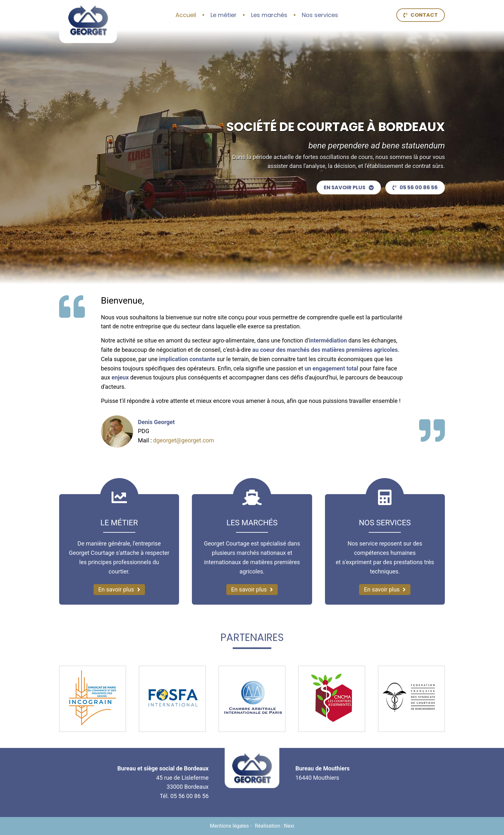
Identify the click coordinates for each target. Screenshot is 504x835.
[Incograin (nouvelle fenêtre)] (93, 699)
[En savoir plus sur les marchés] (252, 590)
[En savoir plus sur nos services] (385, 590)
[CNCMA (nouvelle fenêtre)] (332, 699)
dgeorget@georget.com (184, 440)
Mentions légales (229, 826)
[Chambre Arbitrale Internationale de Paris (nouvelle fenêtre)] (252, 699)
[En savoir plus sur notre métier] (119, 590)
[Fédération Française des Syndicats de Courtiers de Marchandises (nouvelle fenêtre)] (411, 699)
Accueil (186, 15)
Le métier (224, 15)
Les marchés (269, 15)
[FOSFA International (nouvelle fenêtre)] (172, 699)
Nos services (320, 15)
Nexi (289, 826)
